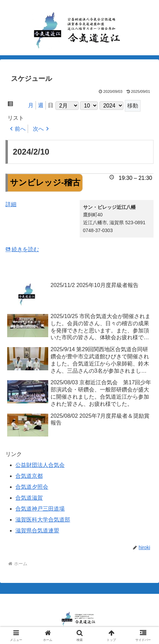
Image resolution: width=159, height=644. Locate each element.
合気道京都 (29, 476)
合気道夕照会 (32, 487)
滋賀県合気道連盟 (37, 531)
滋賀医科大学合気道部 (43, 520)
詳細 (11, 204)
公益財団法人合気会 (40, 465)
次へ (38, 129)
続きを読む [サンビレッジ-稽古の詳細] (25, 249)
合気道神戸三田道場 (40, 509)
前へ (20, 129)
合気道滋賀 (29, 498)
